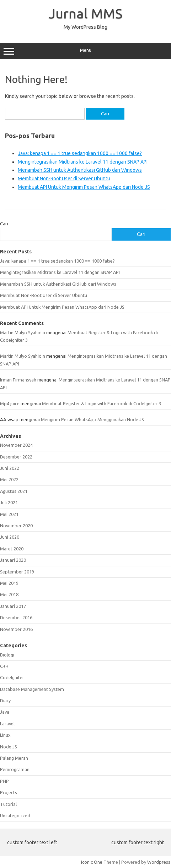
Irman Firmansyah (18, 380)
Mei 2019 (9, 583)
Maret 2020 (12, 549)
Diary (5, 701)
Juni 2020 (10, 537)
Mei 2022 (9, 479)
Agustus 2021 (14, 491)
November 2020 (16, 526)
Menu (85, 51)
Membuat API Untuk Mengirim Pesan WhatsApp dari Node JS (84, 187)
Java (5, 712)
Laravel (7, 724)
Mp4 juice (10, 403)
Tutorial (8, 804)
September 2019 (17, 572)
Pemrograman (15, 769)
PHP (4, 781)
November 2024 (16, 445)
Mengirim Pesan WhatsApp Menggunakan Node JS (92, 419)
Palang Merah (14, 758)
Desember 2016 (16, 617)
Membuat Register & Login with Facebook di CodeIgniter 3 (101, 403)
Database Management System (32, 689)
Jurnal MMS (85, 13)
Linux (5, 735)
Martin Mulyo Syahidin (23, 333)
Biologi (7, 655)
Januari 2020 (13, 560)
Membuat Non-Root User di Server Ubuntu (64, 178)
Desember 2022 (16, 457)
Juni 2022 (10, 468)
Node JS (9, 747)
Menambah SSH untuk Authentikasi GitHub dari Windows (80, 170)
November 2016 (16, 629)
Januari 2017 (13, 606)
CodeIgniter (12, 677)
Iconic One (92, 862)
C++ (4, 666)
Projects (9, 792)
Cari (4, 224)
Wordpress (159, 862)
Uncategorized (15, 815)
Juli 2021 (9, 502)
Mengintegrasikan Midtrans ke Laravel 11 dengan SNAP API (83, 162)
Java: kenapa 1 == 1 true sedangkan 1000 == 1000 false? (80, 153)
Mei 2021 (9, 514)
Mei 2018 (9, 594)
